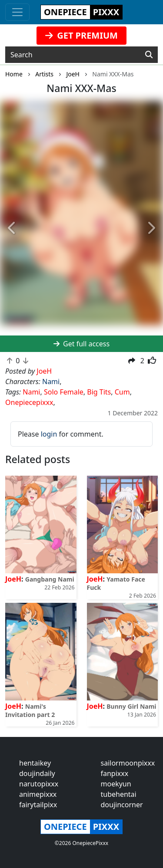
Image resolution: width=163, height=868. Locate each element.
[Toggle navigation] (17, 12)
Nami (51, 381)
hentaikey (35, 763)
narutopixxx (39, 784)
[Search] (149, 55)
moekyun (116, 784)
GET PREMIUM (81, 35)
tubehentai (119, 794)
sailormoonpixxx (128, 763)
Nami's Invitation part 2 (30, 710)
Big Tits (99, 392)
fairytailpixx (38, 805)
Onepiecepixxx (29, 402)
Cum (122, 392)
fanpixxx (115, 773)
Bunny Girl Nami (131, 706)
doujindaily (37, 773)
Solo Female (64, 392)
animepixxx (38, 794)
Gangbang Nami (50, 579)
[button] (12, 228)
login (49, 434)
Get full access (81, 344)
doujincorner (122, 805)
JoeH (13, 579)
